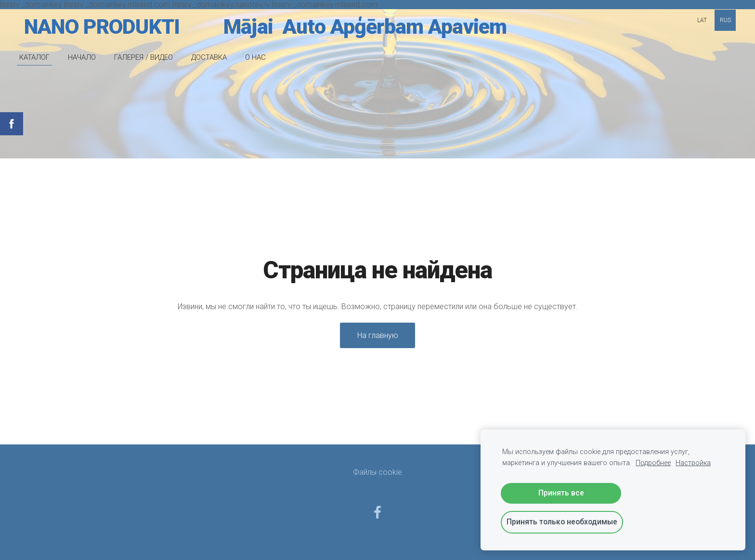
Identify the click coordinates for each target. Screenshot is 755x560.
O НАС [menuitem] (255, 57)
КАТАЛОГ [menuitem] (34, 57)
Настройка (693, 463)
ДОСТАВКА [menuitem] (209, 57)
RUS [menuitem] (725, 20)
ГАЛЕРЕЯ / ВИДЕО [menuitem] (143, 57)
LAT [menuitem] (702, 20)
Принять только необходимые (562, 522)
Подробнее (653, 463)
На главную (378, 335)
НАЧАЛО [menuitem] (82, 57)
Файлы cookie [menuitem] (377, 472)
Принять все (561, 493)
